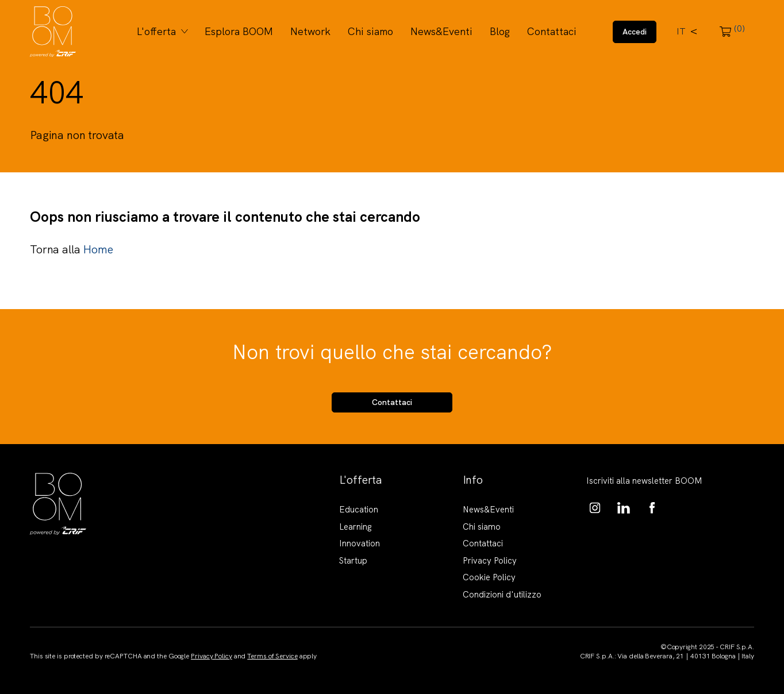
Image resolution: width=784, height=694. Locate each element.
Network (310, 31)
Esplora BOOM (239, 31)
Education (359, 510)
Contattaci (552, 31)
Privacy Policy (490, 561)
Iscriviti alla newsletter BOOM (644, 481)
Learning (356, 527)
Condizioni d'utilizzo (502, 595)
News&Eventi (441, 31)
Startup (353, 561)
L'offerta (156, 31)
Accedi (635, 32)
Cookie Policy (489, 577)
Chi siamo (370, 31)
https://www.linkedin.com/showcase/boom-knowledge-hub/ (624, 508)
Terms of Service (272, 656)
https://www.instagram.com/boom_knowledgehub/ (595, 508)
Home (98, 249)
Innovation (360, 543)
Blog (500, 31)
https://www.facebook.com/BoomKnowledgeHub (652, 508)
